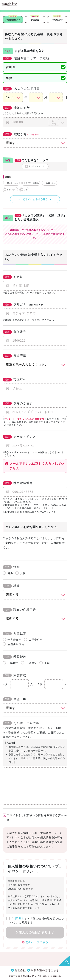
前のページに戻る (37, 942)
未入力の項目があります (37, 932)
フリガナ (24, 305)
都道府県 (14, 356)
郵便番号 (14, 332)
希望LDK (14, 699)
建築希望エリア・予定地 (26, 58)
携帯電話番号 (18, 483)
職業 (11, 586)
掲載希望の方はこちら (45, 970)
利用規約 (19, 919)
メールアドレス (19, 437)
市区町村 (14, 380)
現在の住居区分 (19, 610)
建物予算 (21, 134)
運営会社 (20, 970)
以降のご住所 (18, 403)
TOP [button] (67, 964)
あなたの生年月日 (21, 89)
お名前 (13, 277)
